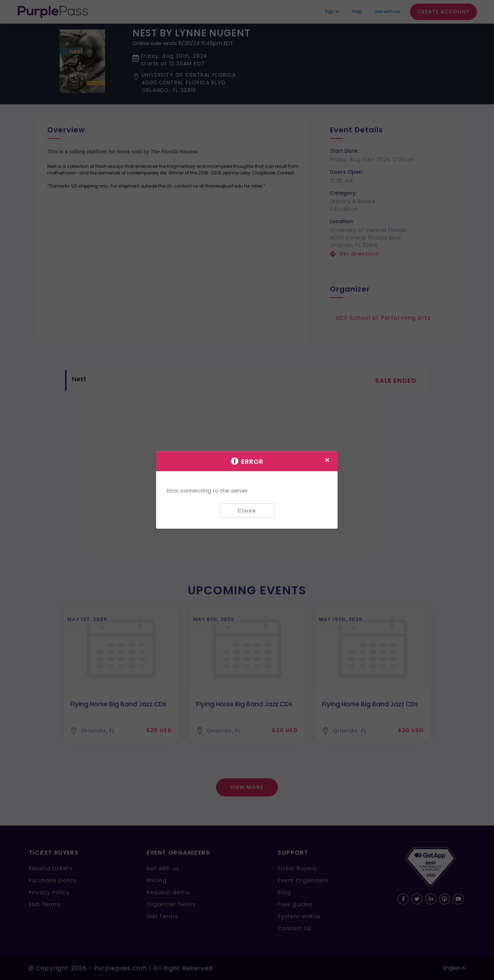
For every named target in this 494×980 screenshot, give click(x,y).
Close (247, 510)
